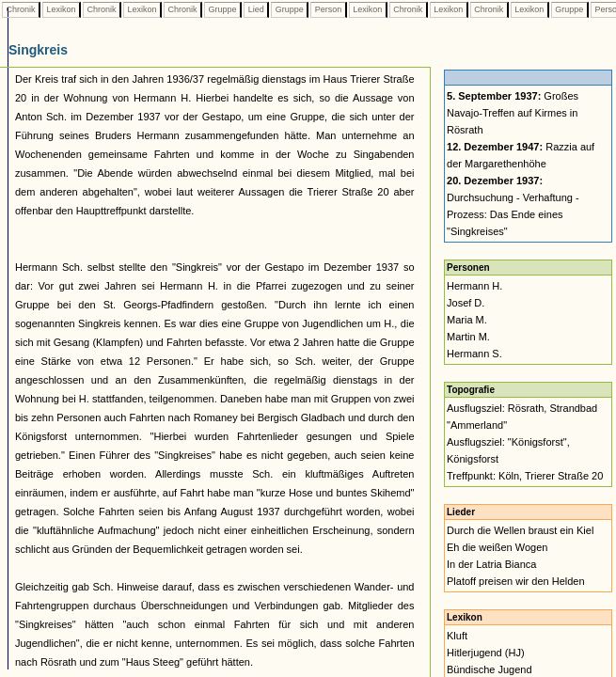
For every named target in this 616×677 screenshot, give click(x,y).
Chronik (21, 9)
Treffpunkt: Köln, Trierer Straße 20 (525, 476)
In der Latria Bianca (491, 564)
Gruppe (222, 9)
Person (328, 9)
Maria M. (467, 320)
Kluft (457, 636)
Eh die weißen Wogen (497, 547)
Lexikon (61, 9)
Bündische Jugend (490, 669)
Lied (256, 9)
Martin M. (468, 337)
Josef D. (466, 303)
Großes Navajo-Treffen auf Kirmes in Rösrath (513, 113)
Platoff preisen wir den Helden (516, 581)
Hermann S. (474, 354)
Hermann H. (474, 286)
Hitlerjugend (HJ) (486, 653)
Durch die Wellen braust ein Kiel (520, 530)
